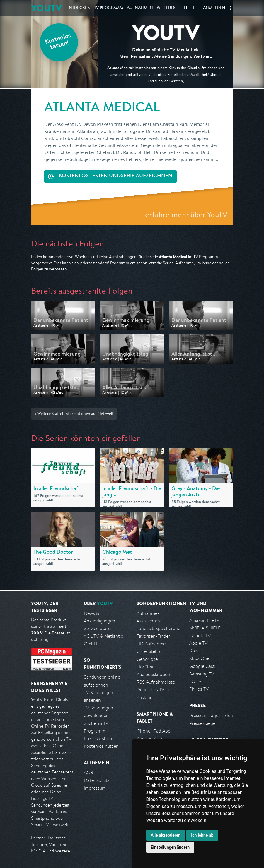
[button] (230, 8)
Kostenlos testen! (58, 42)
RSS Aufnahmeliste (156, 682)
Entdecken (79, 8)
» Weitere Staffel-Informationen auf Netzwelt (74, 414)
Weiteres (166, 8)
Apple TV (198, 643)
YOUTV (46, 8)
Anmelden (214, 8)
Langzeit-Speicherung (159, 628)
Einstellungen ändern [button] (170, 847)
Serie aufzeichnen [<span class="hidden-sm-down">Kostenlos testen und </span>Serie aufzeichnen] (116, 176)
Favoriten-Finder (153, 636)
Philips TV (199, 689)
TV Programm (109, 8)
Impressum (95, 788)
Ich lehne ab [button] (202, 835)
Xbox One (199, 658)
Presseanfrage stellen (211, 715)
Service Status (98, 628)
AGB (88, 772)
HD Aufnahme (151, 644)
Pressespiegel (203, 723)
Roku (194, 651)
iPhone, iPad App (154, 731)
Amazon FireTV (204, 620)
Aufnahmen (140, 8)
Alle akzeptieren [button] (166, 835)
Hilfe (190, 8)
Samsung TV (202, 674)
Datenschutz (97, 780)
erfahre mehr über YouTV (186, 214)
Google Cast (202, 666)
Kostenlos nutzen (101, 746)
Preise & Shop (98, 739)
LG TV (195, 681)
